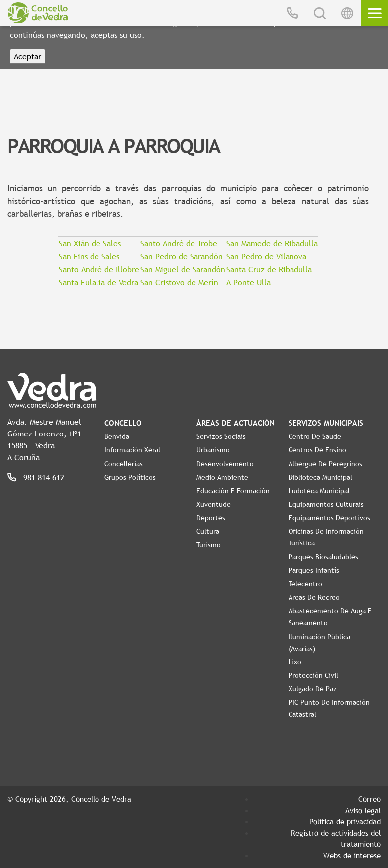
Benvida (117, 436)
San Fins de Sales (89, 256)
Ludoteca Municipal (319, 491)
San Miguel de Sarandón (183, 269)
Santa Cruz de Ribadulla (269, 269)
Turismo (209, 545)
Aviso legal (363, 810)
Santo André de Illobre (99, 269)
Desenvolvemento (225, 464)
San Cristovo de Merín (179, 282)
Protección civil (313, 675)
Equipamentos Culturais (326, 504)
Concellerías (124, 464)
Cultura (208, 531)
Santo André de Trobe (179, 243)
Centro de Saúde (315, 436)
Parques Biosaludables (323, 557)
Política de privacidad (345, 821)
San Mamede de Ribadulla (272, 243)
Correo (369, 799)
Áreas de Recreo (314, 597)
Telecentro (305, 584)
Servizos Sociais (221, 436)
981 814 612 (44, 477)
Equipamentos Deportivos (329, 518)
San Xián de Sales (90, 243)
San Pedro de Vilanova (266, 256)
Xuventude (214, 504)
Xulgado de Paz (313, 689)
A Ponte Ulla (248, 282)
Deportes (211, 518)
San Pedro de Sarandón (182, 256)
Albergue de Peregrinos (325, 464)
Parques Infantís (314, 570)
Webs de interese (352, 855)
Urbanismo (213, 450)
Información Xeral (132, 450)
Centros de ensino (317, 450)
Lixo (295, 662)
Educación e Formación (233, 491)
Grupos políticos (130, 477)
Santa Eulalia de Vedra (98, 282)
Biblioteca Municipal (320, 477)
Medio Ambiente (222, 477)
